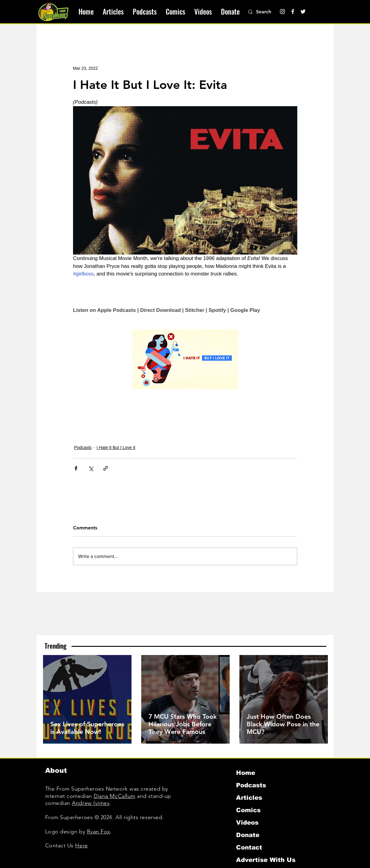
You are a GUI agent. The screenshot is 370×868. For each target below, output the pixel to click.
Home (246, 773)
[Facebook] (293, 12)
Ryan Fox (99, 832)
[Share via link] (106, 468)
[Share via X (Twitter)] (91, 468)
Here (81, 846)
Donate (248, 835)
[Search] (267, 12)
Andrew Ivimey (91, 803)
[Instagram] (282, 12)
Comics (248, 810)
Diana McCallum (115, 796)
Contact (249, 847)
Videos (247, 822)
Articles (249, 798)
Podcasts (83, 448)
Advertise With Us (266, 860)
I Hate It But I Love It (116, 448)
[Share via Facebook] (76, 468)
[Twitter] (303, 12)
